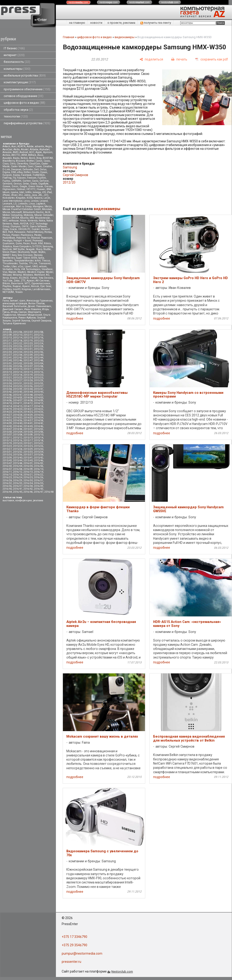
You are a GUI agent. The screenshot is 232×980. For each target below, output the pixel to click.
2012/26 (18, 346)
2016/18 (18, 475)
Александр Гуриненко (39, 301)
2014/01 (39, 395)
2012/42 (18, 358)
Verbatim (8, 269)
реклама (38, 500)
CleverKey (22, 164)
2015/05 (28, 432)
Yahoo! (34, 278)
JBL (40, 195)
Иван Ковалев (32, 309)
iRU (21, 195)
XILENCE (24, 278)
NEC (5, 221)
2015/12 (18, 438)
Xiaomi (14, 278)
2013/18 (18, 375)
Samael (14, 301)
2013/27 (18, 380)
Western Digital (36, 272)
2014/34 (39, 418)
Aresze (35, 286)
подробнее (75, 318)
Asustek (7, 158)
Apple (39, 152)
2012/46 (18, 360)
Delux (43, 169)
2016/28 (7, 480)
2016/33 (18, 483)
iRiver (14, 195)
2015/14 (39, 438)
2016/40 (7, 489)
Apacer (26, 286)
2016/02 (39, 463)
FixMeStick (39, 175)
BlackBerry (9, 161)
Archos (6, 155)
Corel (31, 166)
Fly (14, 178)
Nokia (42, 221)
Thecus (46, 261)
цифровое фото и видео (24, 103)
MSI (32, 218)
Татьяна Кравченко (14, 323)
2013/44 (28, 392)
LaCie (47, 198)
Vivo (5, 272)
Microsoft (17, 212)
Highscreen (9, 189)
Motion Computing (13, 215)
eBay (20, 172)
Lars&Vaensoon (41, 289)
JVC (46, 195)
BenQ (32, 158)
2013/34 (7, 386)
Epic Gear (46, 286)
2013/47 (18, 395)
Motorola (28, 215)
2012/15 (28, 338)
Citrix (13, 164)
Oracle (13, 229)
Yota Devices (46, 278)
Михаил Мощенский (30, 315)
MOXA (15, 218)
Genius (18, 184)
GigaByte (43, 184)
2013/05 (7, 366)
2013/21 (7, 378)
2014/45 (28, 426)
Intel (22, 192)
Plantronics (27, 235)
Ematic (35, 172)
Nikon (23, 221)
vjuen (22, 301)
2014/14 (7, 406)
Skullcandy (24, 252)
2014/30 (39, 415)
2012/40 (39, 355)
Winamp (17, 275)
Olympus (15, 226)
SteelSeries (9, 258)
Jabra (27, 195)
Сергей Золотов (21, 321)
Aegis (48, 146)
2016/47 (39, 492)
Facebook (26, 175)
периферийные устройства (27, 123)
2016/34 (28, 483)
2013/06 (18, 366)
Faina (6, 301)
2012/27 (28, 346)
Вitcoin (6, 283)
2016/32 (7, 483)
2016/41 (18, 489)
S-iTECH (37, 246)
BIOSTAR (48, 158)
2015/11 (7, 438)
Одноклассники (41, 283)
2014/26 (39, 412)
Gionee (6, 186)
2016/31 (39, 480)
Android (24, 152)
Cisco (6, 164)
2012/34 (18, 352)
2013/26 (7, 380)
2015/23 (7, 446)
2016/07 (7, 469)
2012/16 (39, 338)
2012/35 (28, 352)
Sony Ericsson (25, 255)
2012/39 (28, 355)
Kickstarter (9, 198)
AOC (32, 152)
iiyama (14, 192)
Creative (48, 166)
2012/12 (39, 335)
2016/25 (28, 477)
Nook (16, 224)
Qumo (19, 243)
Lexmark (7, 204)
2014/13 (39, 403)
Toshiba (23, 263)
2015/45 (28, 460)
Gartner (27, 181)
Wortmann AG (42, 275)
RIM (40, 243)
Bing (39, 158)
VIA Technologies (31, 269)
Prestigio (7, 241)
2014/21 (28, 409)
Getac (26, 184)
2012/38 (18, 355)
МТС (27, 283)
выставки (8, 500)
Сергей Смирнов (41, 321)
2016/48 (49, 492)
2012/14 (18, 338)
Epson (44, 172)
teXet (38, 261)
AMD (16, 152)
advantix (39, 146)
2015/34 (39, 452)
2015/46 (39, 460)
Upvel (28, 266)
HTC (33, 189)
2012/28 (39, 346)
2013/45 (39, 392)
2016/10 (39, 469)
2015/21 (28, 443)
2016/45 (18, 492)
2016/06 (39, 466)
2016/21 (28, 475)
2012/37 (7, 355)
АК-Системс (42, 281)
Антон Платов (36, 303)
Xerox (6, 278)
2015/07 (7, 435)
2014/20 (18, 409)
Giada (34, 184)
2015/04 (18, 432)
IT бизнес (14, 48)
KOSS (30, 198)
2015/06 (39, 432)
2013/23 (18, 378)
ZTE (23, 281)
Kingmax (26, 289)
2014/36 (18, 420)
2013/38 (7, 389)
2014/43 (7, 426)
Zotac (17, 281)
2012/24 (39, 343)
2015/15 (7, 440)
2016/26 (39, 477)
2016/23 (7, 477)
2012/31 (28, 349)
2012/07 (28, 332)
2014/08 (28, 400)
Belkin (24, 158)
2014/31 (7, 418)
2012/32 (39, 349)
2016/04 (18, 466)
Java (34, 195)
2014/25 (28, 412)
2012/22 (18, 343)
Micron (6, 212)
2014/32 (18, 418)
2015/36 (18, 455)
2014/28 (18, 415)
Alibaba (34, 149)
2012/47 (28, 360)
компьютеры (17, 69)
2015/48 (18, 463)
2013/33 (39, 383)
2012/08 (39, 332)
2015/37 (28, 455)
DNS (14, 172)
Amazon (7, 152)
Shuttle (47, 249)
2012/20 (39, 341)
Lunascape (9, 206)
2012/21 (7, 343)
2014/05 (39, 398)
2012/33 (7, 352)
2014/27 (7, 415)
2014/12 (28, 403)
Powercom (47, 238)
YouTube (8, 281)
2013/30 (7, 383)
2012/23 (28, 343)
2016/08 (18, 469)
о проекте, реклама (121, 23)
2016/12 (18, 472)
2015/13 (28, 438)
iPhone (6, 195)
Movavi (6, 218)
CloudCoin (35, 164)
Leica (27, 201)
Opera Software (38, 226)
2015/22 (39, 443)
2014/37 (28, 420)
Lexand (44, 201)
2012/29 (7, 349)
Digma (6, 172)
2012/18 (18, 341)
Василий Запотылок (15, 306)
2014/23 (7, 412)
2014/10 (7, 403)
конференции (24, 500)
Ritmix (47, 243)
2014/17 (28, 406)
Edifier (27, 172)
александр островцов (15, 303)
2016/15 (7, 475)
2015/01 (28, 429)
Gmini (15, 186)
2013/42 (7, 392)
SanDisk (7, 249)
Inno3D (17, 289)
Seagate (30, 249)
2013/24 (28, 378)
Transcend (45, 263)
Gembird (7, 184)
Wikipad (7, 275)
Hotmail (21, 189)
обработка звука (18, 110)
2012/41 (7, 358)
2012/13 (7, 338)
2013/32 (28, 383)
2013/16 (39, 372)
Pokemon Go (23, 238)
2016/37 (18, 486)
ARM (24, 155)
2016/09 (28, 469)
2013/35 (18, 386)
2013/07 (28, 366)
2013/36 (28, 386)
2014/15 (18, 406)
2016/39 (39, 486)
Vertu (17, 269)
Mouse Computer (44, 215)
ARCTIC (16, 155)
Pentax (48, 232)
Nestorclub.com (122, 972)
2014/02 (7, 398)
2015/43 (7, 460)
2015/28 (18, 449)
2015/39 (7, 458)
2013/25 (39, 378)
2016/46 (28, 492)
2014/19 (7, 409)
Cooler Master (19, 166)
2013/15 (28, 372)
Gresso (48, 186)
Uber (14, 266)
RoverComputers (22, 246)
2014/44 (18, 426)
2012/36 (39, 352)
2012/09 (7, 335)
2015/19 (7, 443)
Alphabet (44, 149)
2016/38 (28, 486)
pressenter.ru (71, 962)
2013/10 (18, 369)
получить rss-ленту (156, 23)
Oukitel (36, 229)
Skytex (42, 252)
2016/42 (28, 489)
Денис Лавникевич (39, 306)
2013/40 (28, 389)
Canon (39, 161)
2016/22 (39, 475)
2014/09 (39, 400)
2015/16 (18, 440)
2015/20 (18, 443)
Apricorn (48, 152)
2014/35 (7, 420)
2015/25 (28, 446)
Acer (14, 146)
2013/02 (18, 363)
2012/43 (28, 358)
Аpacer (31, 281)
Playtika (7, 286)
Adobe (30, 146)
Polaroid (35, 238)
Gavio (35, 181)
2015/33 (28, 452)
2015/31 (7, 452)
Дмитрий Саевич (13, 309)
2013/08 (39, 366)
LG (15, 204)
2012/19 (28, 341)
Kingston (21, 198)
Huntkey (7, 289)
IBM (49, 189)
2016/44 (7, 492)
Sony (14, 255)
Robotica (7, 246)
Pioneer (15, 235)
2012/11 (28, 335)
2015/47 (7, 463)
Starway (38, 255)
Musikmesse (42, 218)
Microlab (47, 209)
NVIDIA (24, 224)
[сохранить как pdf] (212, 59)
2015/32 (18, 452)
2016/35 (39, 483)
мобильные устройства (25, 75)
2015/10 (39, 435)
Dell (36, 169)
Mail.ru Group (24, 206)
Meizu (48, 206)
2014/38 (39, 420)
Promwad (38, 241)
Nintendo (33, 221)
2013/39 (18, 389)
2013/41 (39, 389)
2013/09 (7, 369)
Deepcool (16, 169)
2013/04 (39, 363)
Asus (40, 155)
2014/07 (18, 400)
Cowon (38, 166)
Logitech (41, 204)
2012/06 (18, 332)
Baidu (16, 158)
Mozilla (24, 218)
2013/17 (7, 375)
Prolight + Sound (22, 241)
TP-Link (33, 263)
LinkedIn (23, 204)
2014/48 (18, 429)
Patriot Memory (35, 232)
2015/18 (39, 440)
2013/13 (7, 372)
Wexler (49, 272)
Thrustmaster (10, 263)
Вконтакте (17, 283)
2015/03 (7, 432)
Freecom (32, 178)
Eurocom (7, 175)
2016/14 (39, 472)
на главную (77, 23)
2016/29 (18, 480)
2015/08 (18, 435)
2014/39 (7, 423)
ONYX (25, 226)
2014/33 (28, 418)
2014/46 (39, 426)
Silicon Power (10, 252)
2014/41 (28, 423)
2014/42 (39, 423)
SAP (15, 249)
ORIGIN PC (24, 229)
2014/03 (18, 398)
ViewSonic (47, 269)
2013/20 (39, 375)
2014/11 (18, 403)
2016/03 (7, 466)
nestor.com (78, 2)
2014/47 (7, 429)
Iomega (37, 192)
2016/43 (39, 489)
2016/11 (7, 472)
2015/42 (39, 458)
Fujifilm (42, 178)
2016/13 (28, 472)
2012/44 (39, 358)
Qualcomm (8, 243)
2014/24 (18, 412)
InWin (28, 192)
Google (23, 186)
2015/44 (18, 460)
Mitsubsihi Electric (33, 212)
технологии (16, 116)
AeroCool (7, 149)
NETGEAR (8, 292)
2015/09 (28, 435)
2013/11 (28, 369)
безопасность (17, 62)
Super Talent (23, 258)
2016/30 (28, 480)
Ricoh (34, 243)
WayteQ (22, 272)
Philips (6, 235)
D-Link (6, 169)
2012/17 (7, 341)
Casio (47, 161)
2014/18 (39, 406)
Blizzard (21, 161)
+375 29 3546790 (74, 945)
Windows (28, 275)
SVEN (34, 258)
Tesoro (19, 292)
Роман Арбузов (27, 318)
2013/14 (18, 372)
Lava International (13, 201)
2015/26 (39, 446)
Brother (30, 161)
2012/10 (18, 335)
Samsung (48, 246)
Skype (34, 252)
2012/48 (39, 360)
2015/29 (28, 449)
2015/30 (39, 449)
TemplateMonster (24, 261)
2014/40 (18, 423)
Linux (32, 204)
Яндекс (17, 286)
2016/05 (28, 466)
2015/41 (28, 458)
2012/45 (7, 360)
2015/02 (39, 429)
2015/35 (7, 455)
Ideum (6, 192)
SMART (7, 255)
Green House (36, 186)
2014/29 (28, 415)
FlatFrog (7, 178)
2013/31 (18, 383)
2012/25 (7, 346)
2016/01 (28, 463)
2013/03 (28, 363)
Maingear (38, 206)
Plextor (38, 235)
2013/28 (28, 380)
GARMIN (16, 181)
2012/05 (7, 332)
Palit (11, 232)
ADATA (21, 146)
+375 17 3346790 (74, 937)
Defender (28, 169)
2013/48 (28, 395)
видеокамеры (125, 37)
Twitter (6, 266)
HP (28, 189)
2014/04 (28, 398)
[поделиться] (151, 59)
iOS (44, 192)
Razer (26, 243)
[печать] (179, 59)
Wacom (12, 272)
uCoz (21, 266)
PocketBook (9, 238)
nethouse (14, 221)
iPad (49, 192)
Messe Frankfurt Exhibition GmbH (22, 209)
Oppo (5, 229)
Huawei (41, 189)
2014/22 (39, 409)
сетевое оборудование (24, 96)
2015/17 (28, 440)
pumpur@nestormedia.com (82, 953)
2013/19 (28, 375)
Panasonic (20, 232)
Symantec (8, 261)
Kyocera (38, 198)
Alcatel (25, 149)
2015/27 (7, 449)
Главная (69, 37)
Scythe (21, 249)
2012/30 (18, 349)
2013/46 (7, 395)
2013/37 (39, 386)
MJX (48, 212)
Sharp (39, 249)
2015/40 (18, 458)
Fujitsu (6, 181)
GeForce (44, 181)
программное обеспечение (27, 89)
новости (96, 23)
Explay (16, 175)
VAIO (35, 266)
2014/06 (7, 400)
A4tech (6, 146)
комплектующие (20, 82)
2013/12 (39, 369)
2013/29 (39, 380)
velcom (43, 266)
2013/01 (7, 363)
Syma (41, 258)
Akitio (17, 149)
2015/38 (39, 455)
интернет (14, 55)
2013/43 (18, 392)
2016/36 (7, 486)
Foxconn (21, 178)
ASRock (32, 155)
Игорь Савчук (19, 312)
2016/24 (18, 477)
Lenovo (35, 201)
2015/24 (18, 446)
